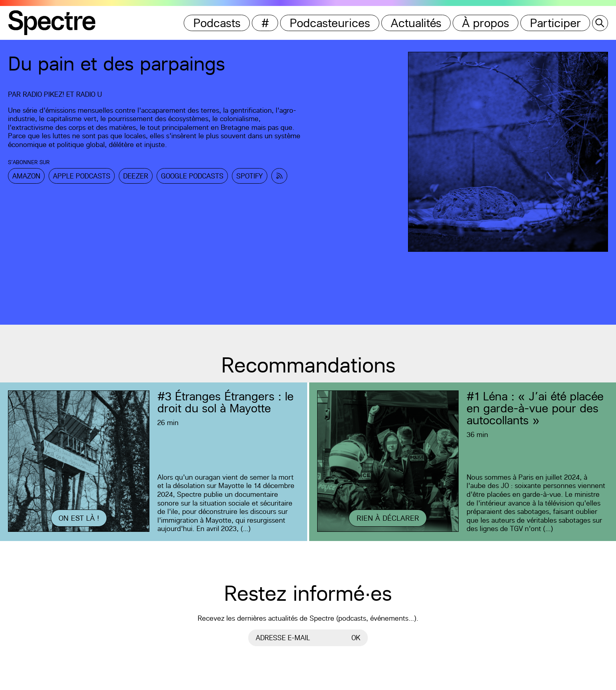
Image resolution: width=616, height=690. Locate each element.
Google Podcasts (192, 176)
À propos (486, 23)
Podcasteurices (330, 23)
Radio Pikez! (43, 94)
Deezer (136, 176)
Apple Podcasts (82, 176)
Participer (555, 23)
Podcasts (217, 23)
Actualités (416, 23)
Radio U (89, 94)
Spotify (250, 176)
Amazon (26, 176)
